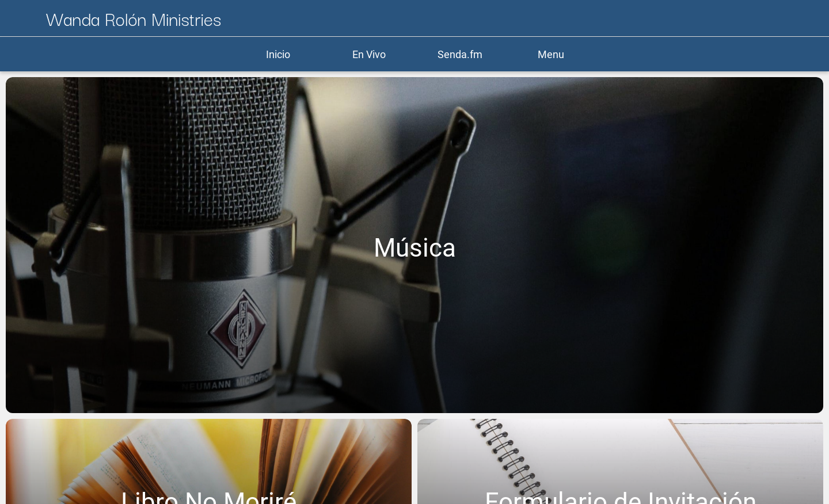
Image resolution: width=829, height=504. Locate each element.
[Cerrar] (23, 18)
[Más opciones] (806, 18)
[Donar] (776, 18)
